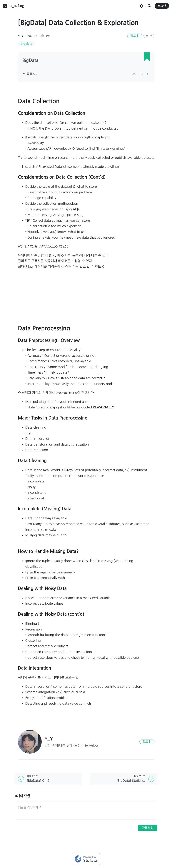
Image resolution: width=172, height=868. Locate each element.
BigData (30, 61)
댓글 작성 (147, 828)
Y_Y (21, 36)
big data (27, 44)
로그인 (162, 6)
